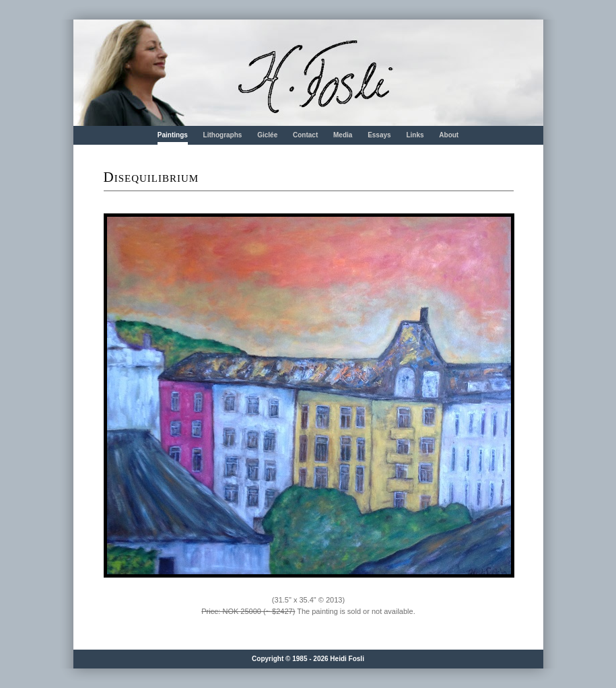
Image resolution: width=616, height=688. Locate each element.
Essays (379, 135)
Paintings (173, 135)
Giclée (267, 135)
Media (343, 135)
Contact (305, 135)
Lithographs (223, 135)
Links (415, 135)
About (449, 135)
